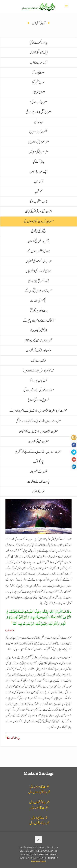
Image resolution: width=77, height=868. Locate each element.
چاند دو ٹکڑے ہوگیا (38, 43)
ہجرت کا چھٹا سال (39, 818)
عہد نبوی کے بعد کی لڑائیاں (39, 261)
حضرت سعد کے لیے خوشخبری (38, 451)
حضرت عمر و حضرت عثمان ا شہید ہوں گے (38, 410)
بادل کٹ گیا (38, 162)
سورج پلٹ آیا (39, 72)
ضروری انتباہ (39, 492)
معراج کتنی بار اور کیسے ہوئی (39, 112)
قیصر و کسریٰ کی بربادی (38, 281)
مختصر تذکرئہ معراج (38, 132)
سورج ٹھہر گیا (38, 82)
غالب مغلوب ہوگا (39, 202)
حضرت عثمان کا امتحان (39, 431)
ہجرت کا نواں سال (39, 808)
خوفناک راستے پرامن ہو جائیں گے (39, 321)
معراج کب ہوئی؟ (38, 102)
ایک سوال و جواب (39, 62)
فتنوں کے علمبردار (39, 472)
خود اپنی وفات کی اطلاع (38, 400)
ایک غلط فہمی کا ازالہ (39, 53)
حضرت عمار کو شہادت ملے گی (39, 421)
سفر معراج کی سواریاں (38, 142)
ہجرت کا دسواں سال (39, 787)
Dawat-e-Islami (38, 861)
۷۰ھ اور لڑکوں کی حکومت (39, 351)
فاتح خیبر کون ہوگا (39, 331)
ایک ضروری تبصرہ (38, 172)
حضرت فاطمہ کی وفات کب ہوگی (39, 390)
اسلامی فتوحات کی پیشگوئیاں (39, 271)
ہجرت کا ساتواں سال (39, 823)
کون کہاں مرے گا (39, 380)
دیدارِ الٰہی (38, 122)
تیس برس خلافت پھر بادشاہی (38, 341)
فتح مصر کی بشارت (38, 301)
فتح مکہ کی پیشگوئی (38, 231)
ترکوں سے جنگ (38, 360)
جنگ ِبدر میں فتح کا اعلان (39, 241)
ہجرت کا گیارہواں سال (39, 792)
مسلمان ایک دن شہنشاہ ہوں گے (39, 221)
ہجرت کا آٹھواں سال (39, 802)
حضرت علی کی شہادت (38, 441)
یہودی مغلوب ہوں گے (38, 251)
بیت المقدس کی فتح (39, 311)
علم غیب (39, 192)
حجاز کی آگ (39, 462)
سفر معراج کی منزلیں (39, 152)
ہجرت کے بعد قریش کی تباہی (38, 211)
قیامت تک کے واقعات (39, 482)
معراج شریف (38, 92)
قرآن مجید (39, 182)
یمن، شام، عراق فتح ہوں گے (38, 291)
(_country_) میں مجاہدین (39, 370)
